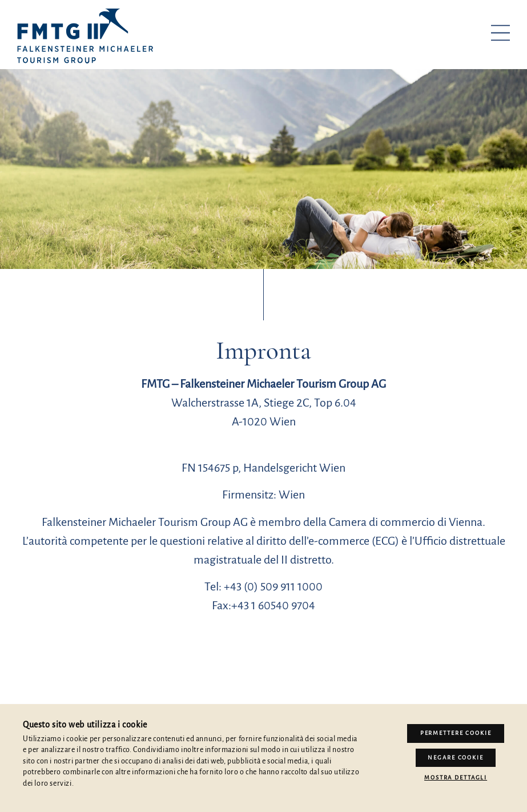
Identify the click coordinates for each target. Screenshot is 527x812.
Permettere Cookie (456, 733)
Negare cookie (455, 757)
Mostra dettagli (456, 777)
